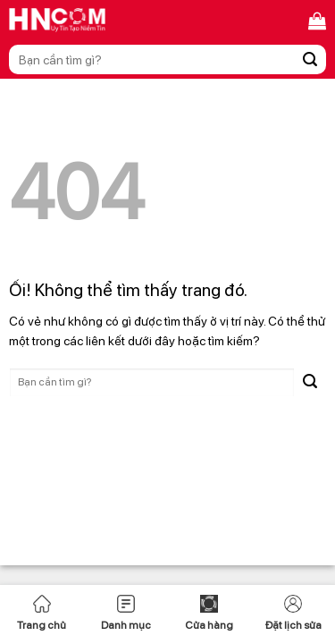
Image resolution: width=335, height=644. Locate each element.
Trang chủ (42, 613)
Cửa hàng (209, 613)
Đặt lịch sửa (293, 613)
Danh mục (126, 613)
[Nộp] (310, 59)
